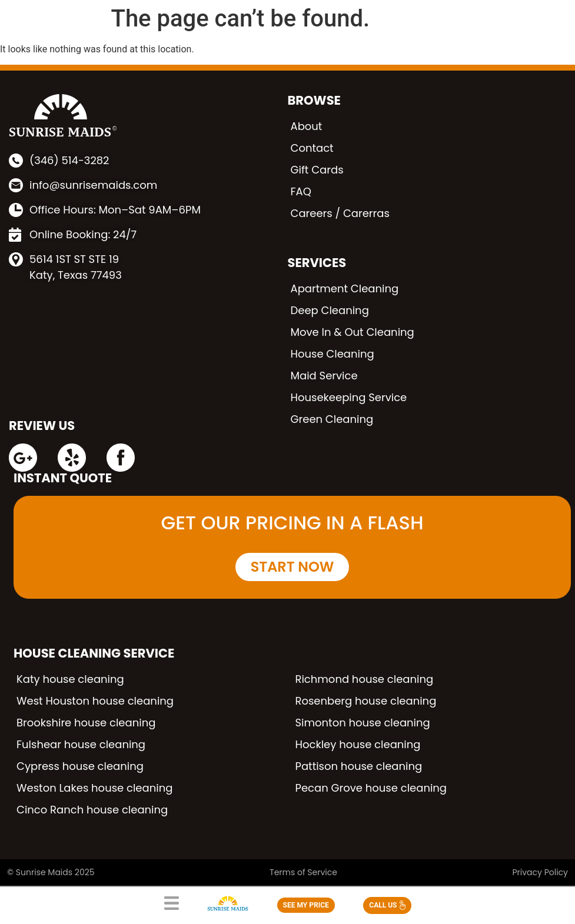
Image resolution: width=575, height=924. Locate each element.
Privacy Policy (540, 872)
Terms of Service (303, 872)
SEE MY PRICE (306, 905)
